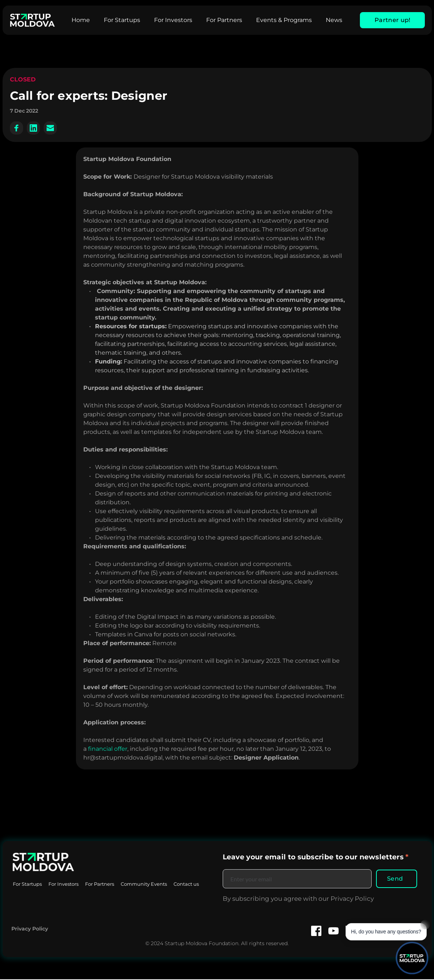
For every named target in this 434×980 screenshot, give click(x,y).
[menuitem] (81, 20)
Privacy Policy (30, 929)
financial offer (108, 749)
